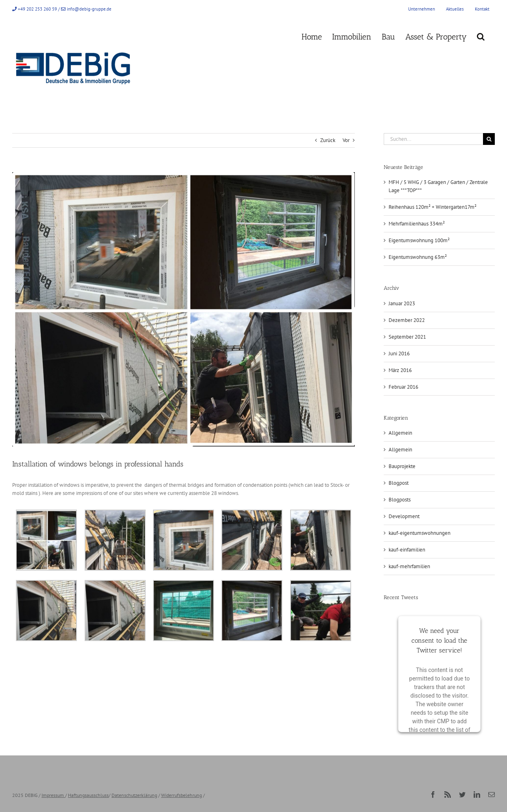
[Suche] (489, 139)
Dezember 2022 (407, 320)
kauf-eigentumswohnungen (420, 533)
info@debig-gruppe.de (89, 9)
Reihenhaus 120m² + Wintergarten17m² (433, 207)
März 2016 (400, 370)
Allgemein (400, 433)
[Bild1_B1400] (184, 309)
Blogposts (400, 500)
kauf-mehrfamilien (409, 566)
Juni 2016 (399, 353)
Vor (346, 140)
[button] (481, 36)
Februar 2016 (403, 387)
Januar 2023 (402, 303)
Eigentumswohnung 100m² (419, 240)
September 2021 (407, 337)
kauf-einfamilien (407, 550)
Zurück (328, 140)
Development (404, 516)
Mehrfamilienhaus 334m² (417, 224)
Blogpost (399, 483)
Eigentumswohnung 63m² (418, 257)
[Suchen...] (433, 139)
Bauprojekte (402, 466)
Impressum (53, 795)
